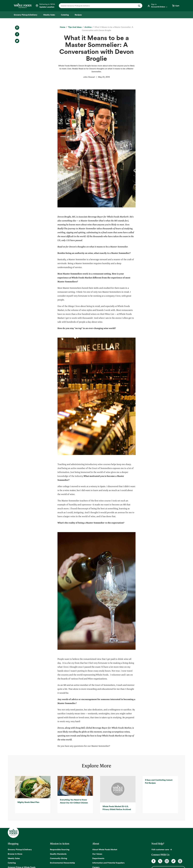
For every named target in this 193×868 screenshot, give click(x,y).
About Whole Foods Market (105, 849)
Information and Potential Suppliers (108, 863)
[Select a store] (45, 6)
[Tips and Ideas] (75, 27)
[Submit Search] (139, 6)
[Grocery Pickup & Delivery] (26, 15)
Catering (12, 863)
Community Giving (59, 858)
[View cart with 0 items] (176, 6)
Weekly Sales (14, 858)
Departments (98, 858)
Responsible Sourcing (60, 849)
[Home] (63, 27)
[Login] (158, 6)
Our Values (97, 854)
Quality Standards (58, 854)
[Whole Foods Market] (23, 6)
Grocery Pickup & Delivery (20, 849)
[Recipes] (78, 15)
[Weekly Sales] (49, 15)
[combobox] (97, 6)
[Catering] (65, 15)
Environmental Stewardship (62, 863)
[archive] (88, 27)
